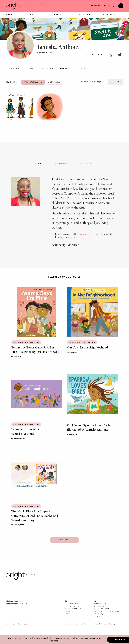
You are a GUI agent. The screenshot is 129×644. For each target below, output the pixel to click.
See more (64, 540)
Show (93, 82)
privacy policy (95, 638)
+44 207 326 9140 (71, 604)
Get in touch (94, 55)
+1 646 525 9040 (100, 604)
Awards (64, 68)
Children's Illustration (33, 82)
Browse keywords (99, 6)
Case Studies (108, 15)
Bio (31, 68)
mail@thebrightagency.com (16, 604)
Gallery (14, 68)
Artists (9, 15)
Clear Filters (116, 82)
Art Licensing (54, 82)
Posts (81, 68)
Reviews (48, 68)
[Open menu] (121, 6)
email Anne (73, 237)
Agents (57, 15)
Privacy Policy (83, 624)
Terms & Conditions (71, 624)
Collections (84, 15)
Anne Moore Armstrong (88, 234)
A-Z (31, 15)
